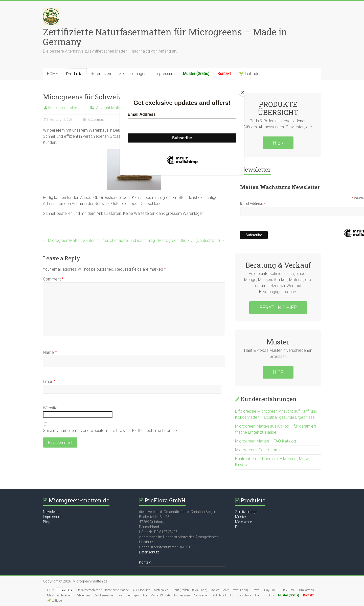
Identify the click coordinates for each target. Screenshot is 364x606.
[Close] (243, 92)
